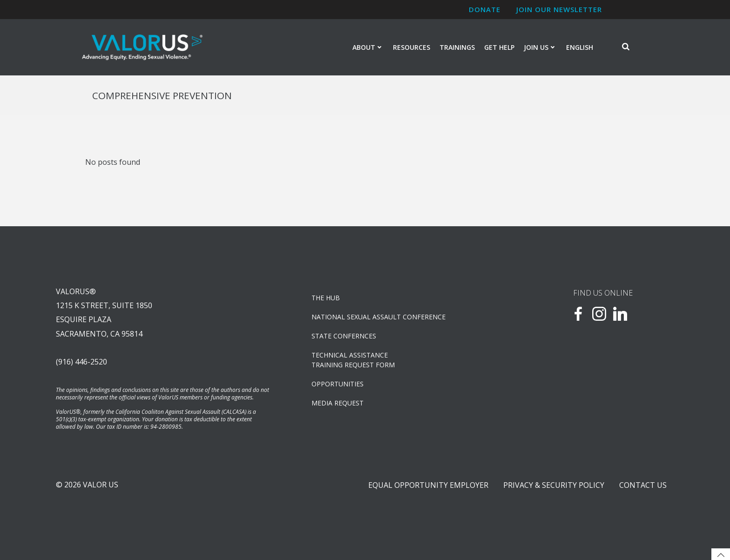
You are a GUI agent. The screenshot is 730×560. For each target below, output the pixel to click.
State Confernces (344, 336)
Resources (412, 47)
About (368, 47)
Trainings (457, 47)
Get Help (499, 47)
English (580, 47)
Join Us (540, 47)
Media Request (338, 403)
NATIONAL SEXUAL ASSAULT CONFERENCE (379, 317)
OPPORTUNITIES (338, 384)
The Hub (326, 298)
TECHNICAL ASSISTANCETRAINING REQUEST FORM (353, 360)
